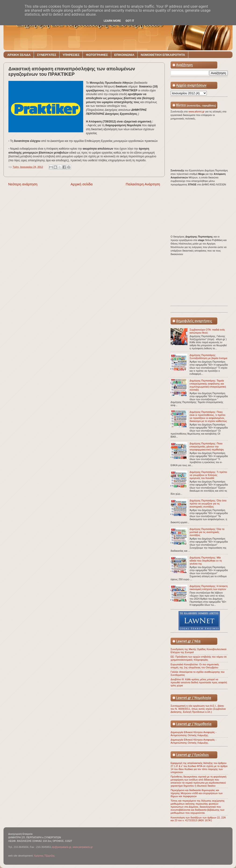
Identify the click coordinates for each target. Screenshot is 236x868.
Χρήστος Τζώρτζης (44, 856)
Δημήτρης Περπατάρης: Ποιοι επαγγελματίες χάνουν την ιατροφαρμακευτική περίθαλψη (207, 447)
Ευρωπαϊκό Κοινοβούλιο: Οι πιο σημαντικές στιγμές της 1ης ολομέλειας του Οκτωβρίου (195, 666)
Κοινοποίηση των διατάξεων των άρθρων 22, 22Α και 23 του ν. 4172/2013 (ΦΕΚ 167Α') (198, 819)
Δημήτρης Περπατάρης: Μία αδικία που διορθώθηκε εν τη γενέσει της (206, 561)
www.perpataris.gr (83, 847)
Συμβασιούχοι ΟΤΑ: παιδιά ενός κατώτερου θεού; (207, 331)
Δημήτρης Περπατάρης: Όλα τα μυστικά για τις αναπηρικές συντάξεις (207, 532)
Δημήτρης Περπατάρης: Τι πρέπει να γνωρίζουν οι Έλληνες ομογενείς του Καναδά (208, 475)
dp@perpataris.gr (62, 847)
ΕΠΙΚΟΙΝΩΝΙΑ (124, 55)
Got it (130, 21)
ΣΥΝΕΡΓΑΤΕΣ (46, 55)
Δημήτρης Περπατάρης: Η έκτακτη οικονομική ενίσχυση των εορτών (209, 588)
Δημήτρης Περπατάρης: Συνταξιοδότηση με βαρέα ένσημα (208, 357)
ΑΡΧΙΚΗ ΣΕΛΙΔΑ (19, 55)
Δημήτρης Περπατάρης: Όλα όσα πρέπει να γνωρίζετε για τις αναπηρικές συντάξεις (208, 504)
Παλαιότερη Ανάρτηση (143, 184)
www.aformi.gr (197, 112)
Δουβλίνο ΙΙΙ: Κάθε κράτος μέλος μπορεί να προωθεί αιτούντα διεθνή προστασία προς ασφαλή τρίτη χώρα (199, 682)
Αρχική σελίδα (82, 184)
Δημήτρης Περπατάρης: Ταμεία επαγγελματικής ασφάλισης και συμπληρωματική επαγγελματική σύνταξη (208, 385)
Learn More (112, 21)
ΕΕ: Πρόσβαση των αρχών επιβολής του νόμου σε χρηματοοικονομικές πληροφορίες (199, 658)
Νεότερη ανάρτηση (23, 184)
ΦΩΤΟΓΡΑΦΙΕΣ (97, 55)
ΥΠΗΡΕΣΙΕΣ (71, 55)
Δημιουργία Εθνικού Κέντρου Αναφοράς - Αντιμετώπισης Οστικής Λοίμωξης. (193, 734)
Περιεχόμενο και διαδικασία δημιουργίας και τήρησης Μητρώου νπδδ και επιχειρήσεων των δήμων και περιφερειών (197, 793)
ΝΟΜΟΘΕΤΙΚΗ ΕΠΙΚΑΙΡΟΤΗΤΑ (163, 55)
